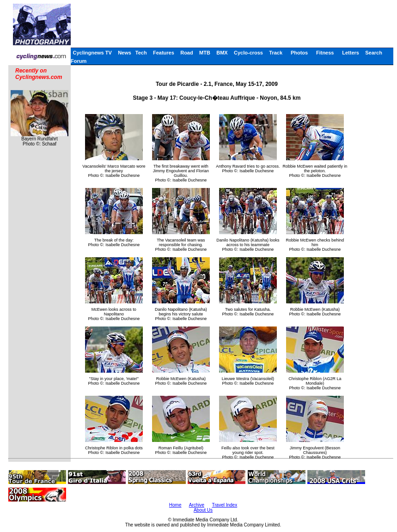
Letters (351, 53)
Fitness (325, 53)
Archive (197, 505)
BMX (222, 53)
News (125, 53)
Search (374, 53)
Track (276, 53)
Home (175, 505)
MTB (205, 53)
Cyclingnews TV (92, 53)
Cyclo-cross (248, 53)
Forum (79, 61)
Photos (299, 53)
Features (164, 53)
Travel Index (225, 505)
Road (187, 53)
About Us (203, 510)
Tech (141, 53)
